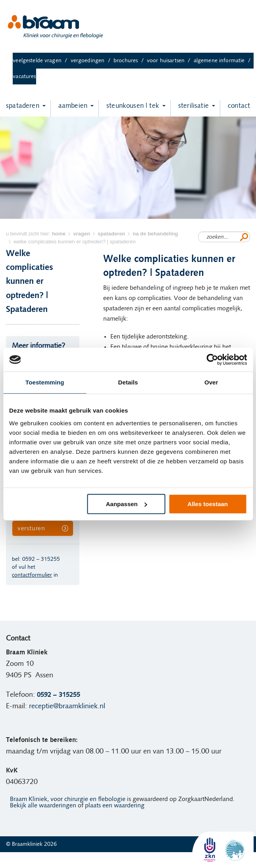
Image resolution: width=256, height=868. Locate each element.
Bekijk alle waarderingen (43, 805)
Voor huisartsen (170, 61)
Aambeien (69, 108)
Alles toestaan (208, 504)
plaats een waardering (115, 805)
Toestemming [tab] (45, 382)
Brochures (130, 61)
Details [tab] (128, 382)
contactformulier (32, 575)
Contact (235, 108)
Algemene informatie (224, 61)
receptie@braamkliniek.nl (67, 706)
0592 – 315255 (41, 559)
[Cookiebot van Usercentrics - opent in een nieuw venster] (212, 359)
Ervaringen (46, 860)
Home (17, 860)
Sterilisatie (190, 108)
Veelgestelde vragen (41, 61)
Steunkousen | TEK (129, 108)
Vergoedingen (92, 61)
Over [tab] (211, 382)
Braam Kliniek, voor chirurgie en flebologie (68, 799)
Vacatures (24, 76)
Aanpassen (127, 504)
